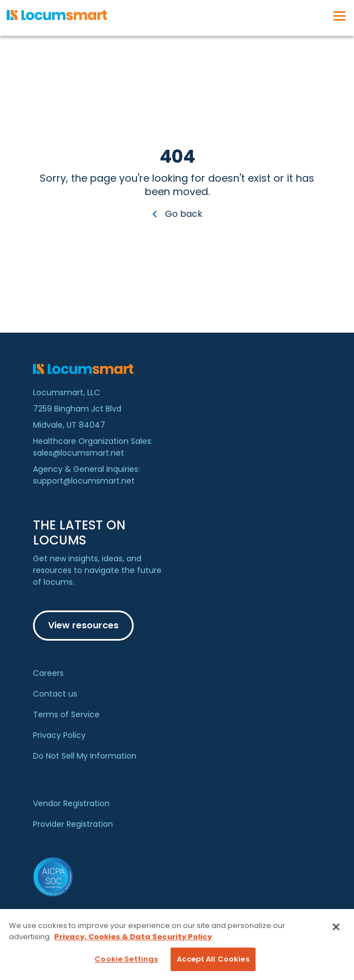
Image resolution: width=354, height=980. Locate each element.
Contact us (55, 694)
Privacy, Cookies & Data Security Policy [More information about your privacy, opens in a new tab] (133, 937)
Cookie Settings (126, 959)
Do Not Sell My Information (85, 756)
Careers (48, 673)
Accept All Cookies (213, 959)
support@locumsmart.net (84, 481)
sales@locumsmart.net (79, 453)
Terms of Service (66, 714)
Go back (177, 214)
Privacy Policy (59, 735)
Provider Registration (73, 824)
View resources (83, 625)
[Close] (336, 927)
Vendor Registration (71, 803)
